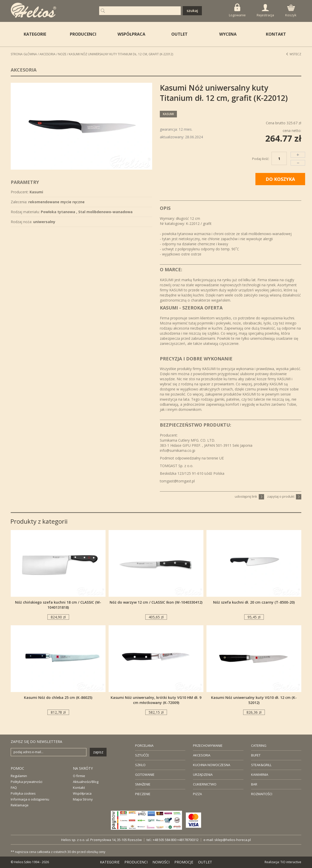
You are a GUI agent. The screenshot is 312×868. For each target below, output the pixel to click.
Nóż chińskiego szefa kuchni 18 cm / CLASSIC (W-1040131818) (58, 605)
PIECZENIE (143, 794)
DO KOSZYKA (280, 179)
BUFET (256, 755)
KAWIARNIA (260, 775)
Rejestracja (265, 11)
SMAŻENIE (143, 784)
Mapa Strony (83, 799)
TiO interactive (291, 862)
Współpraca (82, 793)
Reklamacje (20, 805)
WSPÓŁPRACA (131, 34)
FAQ (14, 788)
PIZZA (197, 794)
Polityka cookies (23, 793)
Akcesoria (48, 54)
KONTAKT (276, 34)
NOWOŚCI (161, 862)
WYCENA (228, 34)
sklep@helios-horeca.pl (233, 840)
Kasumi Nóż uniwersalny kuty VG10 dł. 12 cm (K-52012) (254, 700)
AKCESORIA (202, 755)
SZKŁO (140, 765)
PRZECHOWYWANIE (208, 745)
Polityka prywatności (27, 782)
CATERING (259, 745)
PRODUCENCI (83, 34)
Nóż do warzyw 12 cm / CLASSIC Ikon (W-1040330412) (156, 602)
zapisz (98, 752)
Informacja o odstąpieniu (30, 799)
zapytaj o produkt (284, 496)
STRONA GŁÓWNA (24, 54)
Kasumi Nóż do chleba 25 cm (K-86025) (58, 697)
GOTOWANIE (145, 775)
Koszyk (291, 11)
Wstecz (294, 54)
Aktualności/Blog (86, 782)
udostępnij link (249, 496)
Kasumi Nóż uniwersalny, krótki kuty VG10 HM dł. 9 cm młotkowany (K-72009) (156, 700)
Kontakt (79, 788)
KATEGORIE (110, 862)
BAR (254, 784)
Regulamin (19, 776)
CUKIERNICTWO (205, 784)
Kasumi (168, 114)
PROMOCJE (184, 862)
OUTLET (179, 34)
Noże (62, 54)
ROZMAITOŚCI (262, 794)
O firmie (79, 776)
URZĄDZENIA (203, 775)
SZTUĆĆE (142, 755)
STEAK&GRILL (261, 765)
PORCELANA (144, 745)
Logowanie (237, 10)
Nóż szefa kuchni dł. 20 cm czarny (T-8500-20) (254, 602)
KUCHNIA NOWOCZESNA (212, 765)
